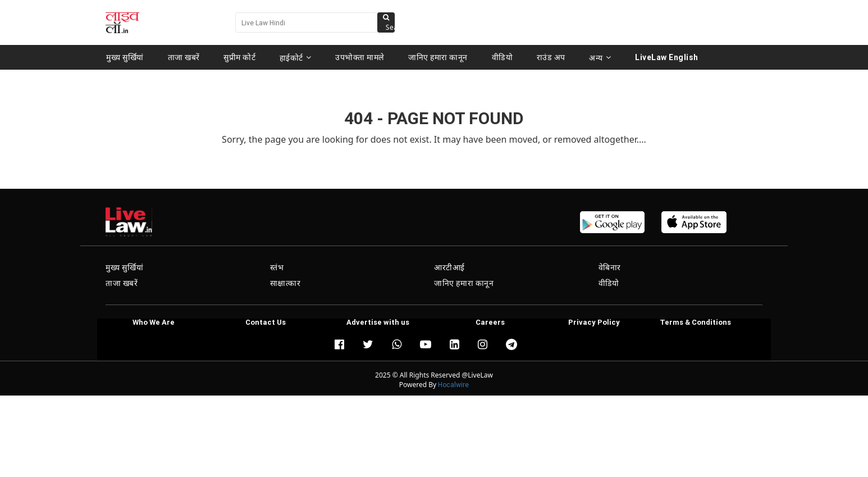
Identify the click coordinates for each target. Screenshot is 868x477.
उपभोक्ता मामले (360, 57)
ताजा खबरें (184, 57)
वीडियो (502, 57)
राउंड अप (550, 57)
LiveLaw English (666, 57)
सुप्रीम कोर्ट (239, 57)
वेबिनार (610, 267)
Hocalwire (453, 385)
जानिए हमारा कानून (438, 57)
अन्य (599, 57)
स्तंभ (277, 267)
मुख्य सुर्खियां (125, 57)
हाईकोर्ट (296, 57)
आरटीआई (449, 267)
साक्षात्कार (285, 283)
